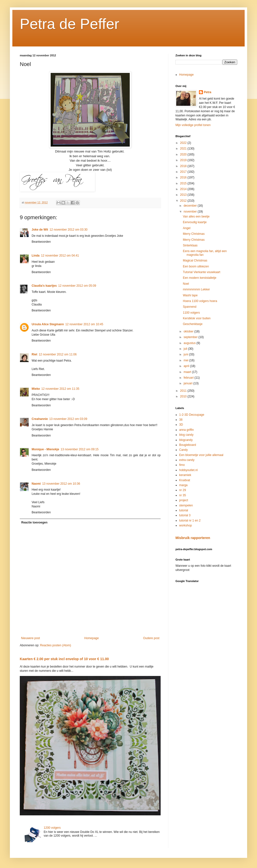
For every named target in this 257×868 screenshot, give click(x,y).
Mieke (36, 389)
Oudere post (151, 638)
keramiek (185, 475)
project (184, 500)
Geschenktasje (193, 324)
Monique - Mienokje (45, 449)
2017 (184, 172)
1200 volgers (52, 828)
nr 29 (182, 490)
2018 (184, 166)
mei (186, 360)
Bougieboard (188, 445)
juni (186, 354)
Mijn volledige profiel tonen (193, 125)
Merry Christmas (194, 234)
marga (183, 485)
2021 (184, 149)
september (191, 337)
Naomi (36, 484)
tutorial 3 (185, 515)
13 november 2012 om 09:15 (79, 449)
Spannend (190, 307)
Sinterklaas (190, 245)
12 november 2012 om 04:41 (60, 256)
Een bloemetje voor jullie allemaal (201, 455)
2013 (184, 195)
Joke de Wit (40, 230)
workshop (185, 525)
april (187, 366)
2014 (184, 189)
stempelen (186, 505)
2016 (184, 177)
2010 (184, 396)
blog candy (186, 435)
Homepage (92, 638)
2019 (184, 160)
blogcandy (186, 440)
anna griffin (186, 430)
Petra (208, 92)
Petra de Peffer (69, 24)
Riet (34, 354)
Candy (183, 450)
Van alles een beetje (196, 217)
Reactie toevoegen (34, 522)
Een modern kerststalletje (200, 278)
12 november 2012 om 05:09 (77, 286)
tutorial (184, 510)
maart (188, 372)
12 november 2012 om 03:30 (69, 230)
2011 (184, 391)
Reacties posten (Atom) (55, 645)
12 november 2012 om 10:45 (84, 324)
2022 (184, 143)
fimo (182, 465)
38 (181, 420)
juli (186, 349)
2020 (184, 154)
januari (188, 383)
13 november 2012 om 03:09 (68, 419)
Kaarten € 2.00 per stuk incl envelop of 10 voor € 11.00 (64, 659)
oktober (189, 331)
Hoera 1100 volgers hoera (200, 301)
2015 (184, 183)
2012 (184, 201)
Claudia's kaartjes (44, 286)
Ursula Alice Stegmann (48, 324)
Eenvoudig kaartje (195, 222)
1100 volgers (191, 313)
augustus (190, 343)
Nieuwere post (31, 638)
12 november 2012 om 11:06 (58, 354)
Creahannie (40, 419)
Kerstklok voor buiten (197, 318)
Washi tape (190, 295)
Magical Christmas (195, 260)
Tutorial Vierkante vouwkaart (202, 272)
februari (189, 378)
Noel (186, 284)
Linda (36, 256)
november (191, 212)
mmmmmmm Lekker (196, 289)
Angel (187, 228)
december (191, 206)
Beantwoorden (41, 242)
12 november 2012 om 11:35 (60, 389)
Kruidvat (185, 480)
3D (181, 425)
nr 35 (182, 495)
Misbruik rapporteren (193, 538)
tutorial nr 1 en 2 (190, 521)
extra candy (187, 460)
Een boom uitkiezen (196, 266)
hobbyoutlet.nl (188, 470)
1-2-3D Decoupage (192, 415)
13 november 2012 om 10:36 (61, 484)
